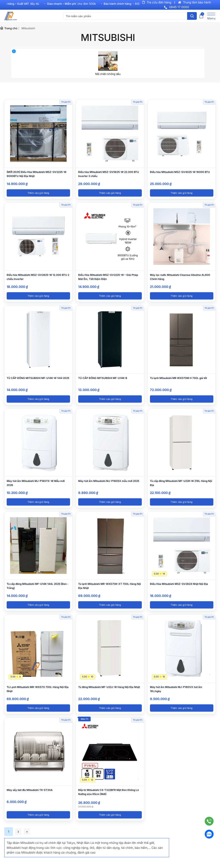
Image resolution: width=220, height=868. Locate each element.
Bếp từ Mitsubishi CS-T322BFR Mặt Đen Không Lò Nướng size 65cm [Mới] (108, 792)
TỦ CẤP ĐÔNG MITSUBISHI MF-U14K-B (103, 378)
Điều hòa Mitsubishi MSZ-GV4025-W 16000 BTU (180, 172)
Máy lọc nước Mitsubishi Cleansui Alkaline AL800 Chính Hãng (180, 277)
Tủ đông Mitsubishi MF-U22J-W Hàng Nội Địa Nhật (109, 687)
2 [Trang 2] (19, 832)
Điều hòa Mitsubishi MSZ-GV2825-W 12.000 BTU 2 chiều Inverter (38, 277)
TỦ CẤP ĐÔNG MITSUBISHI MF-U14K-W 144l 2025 (38, 378)
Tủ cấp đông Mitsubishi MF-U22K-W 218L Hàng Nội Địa (181, 483)
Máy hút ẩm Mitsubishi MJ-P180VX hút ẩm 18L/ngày (176, 689)
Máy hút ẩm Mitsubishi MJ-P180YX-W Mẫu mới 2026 (36, 483)
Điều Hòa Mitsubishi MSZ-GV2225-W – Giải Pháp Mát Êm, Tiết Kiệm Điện (108, 277)
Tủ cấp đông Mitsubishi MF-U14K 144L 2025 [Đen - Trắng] (38, 586)
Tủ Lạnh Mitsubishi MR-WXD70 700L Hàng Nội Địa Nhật (38, 689)
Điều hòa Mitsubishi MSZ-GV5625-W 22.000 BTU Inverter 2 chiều (109, 174)
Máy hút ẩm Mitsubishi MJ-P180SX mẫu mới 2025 (109, 481)
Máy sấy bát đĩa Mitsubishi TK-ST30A (30, 790)
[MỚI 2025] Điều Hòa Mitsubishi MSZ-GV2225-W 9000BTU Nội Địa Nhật (37, 174)
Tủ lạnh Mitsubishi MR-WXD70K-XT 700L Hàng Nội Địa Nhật (110, 586)
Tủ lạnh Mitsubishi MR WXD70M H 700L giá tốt (178, 378)
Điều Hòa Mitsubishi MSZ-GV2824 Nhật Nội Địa (179, 584)
